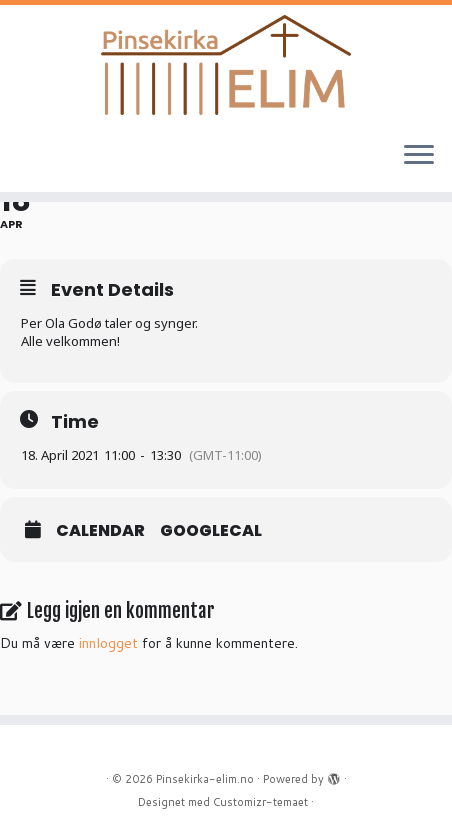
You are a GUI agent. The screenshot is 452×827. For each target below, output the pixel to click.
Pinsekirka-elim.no (205, 779)
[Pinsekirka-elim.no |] (226, 65)
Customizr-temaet (260, 802)
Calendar (100, 531)
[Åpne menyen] (419, 156)
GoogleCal (211, 531)
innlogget (108, 643)
